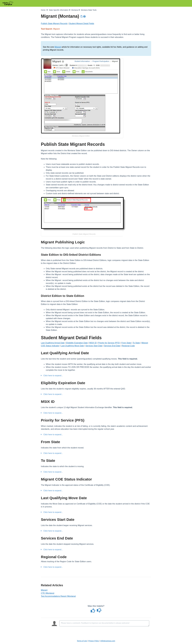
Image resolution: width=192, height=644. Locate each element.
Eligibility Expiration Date (77, 343)
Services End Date (112, 346)
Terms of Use (82, 641)
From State (126, 343)
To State (136, 343)
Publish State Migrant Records (54, 24)
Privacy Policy (94, 641)
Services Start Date (94, 346)
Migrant (58, 47)
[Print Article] (84, 16)
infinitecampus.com (108, 641)
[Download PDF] (82, 16)
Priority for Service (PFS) (109, 343)
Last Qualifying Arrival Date (53, 343)
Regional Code (128, 346)
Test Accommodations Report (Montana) (58, 596)
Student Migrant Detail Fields (81, 24)
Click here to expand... (53, 376)
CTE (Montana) (48, 593)
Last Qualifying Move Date (72, 346)
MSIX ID (93, 343)
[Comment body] (104, 623)
